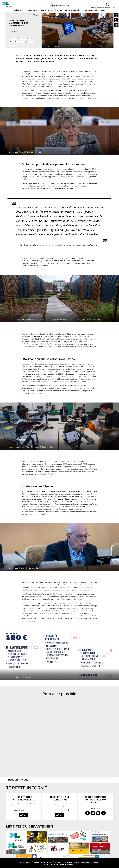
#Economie (30, 42)
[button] (116, 15)
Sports (91, 10)
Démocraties (100, 10)
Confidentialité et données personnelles (60, 864)
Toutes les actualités (18, 780)
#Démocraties (13, 42)
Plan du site (47, 862)
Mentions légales (23, 862)
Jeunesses (28, 10)
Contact (36, 862)
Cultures (84, 10)
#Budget (22, 42)
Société (76, 10)
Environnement (66, 10)
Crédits (57, 862)
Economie (45, 10)
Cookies (98, 862)
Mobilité (36, 10)
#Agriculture (13, 45)
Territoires (54, 10)
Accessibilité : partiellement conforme (77, 862)
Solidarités (18, 10)
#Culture (27, 39)
